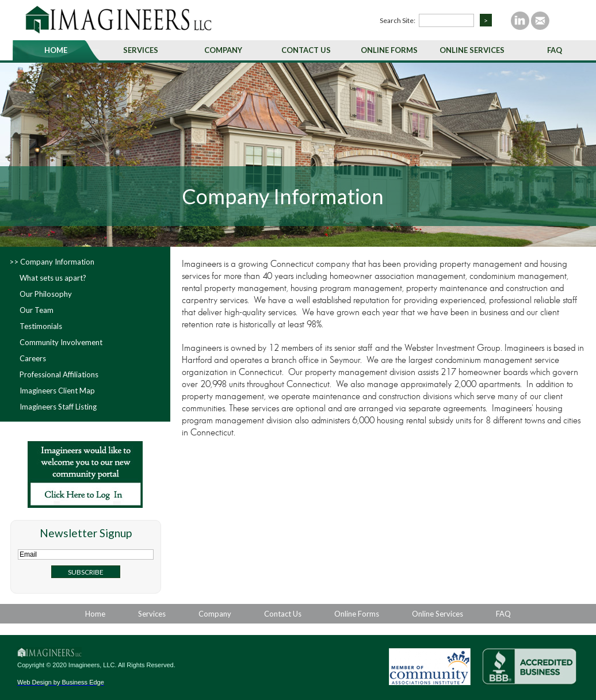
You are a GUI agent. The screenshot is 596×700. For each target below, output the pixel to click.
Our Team (37, 310)
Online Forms (389, 50)
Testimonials (41, 326)
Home (56, 50)
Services (141, 50)
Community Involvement (61, 342)
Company (223, 50)
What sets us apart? (53, 278)
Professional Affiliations (59, 374)
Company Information (57, 262)
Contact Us (306, 50)
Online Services (472, 50)
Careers (33, 358)
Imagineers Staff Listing (58, 407)
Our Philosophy (46, 294)
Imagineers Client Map (57, 391)
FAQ (555, 50)
